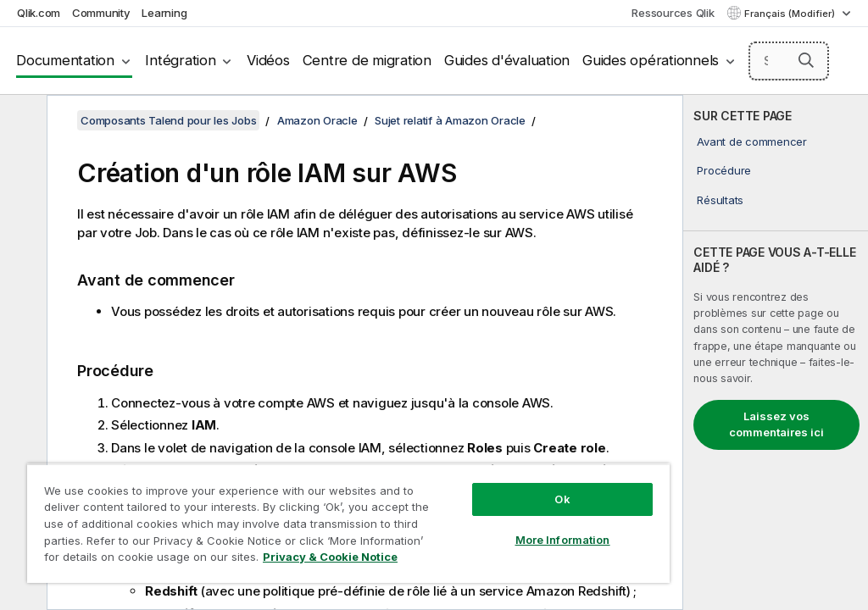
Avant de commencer (752, 141)
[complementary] (776, 352)
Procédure (724, 170)
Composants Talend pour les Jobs (168, 120)
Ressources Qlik (673, 13)
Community (101, 13)
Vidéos (268, 60)
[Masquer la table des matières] (21, 121)
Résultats (720, 200)
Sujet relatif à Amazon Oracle (450, 120)
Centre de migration (367, 60)
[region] (348, 523)
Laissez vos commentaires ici (776, 424)
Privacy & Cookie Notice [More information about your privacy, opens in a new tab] (330, 557)
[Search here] (789, 61)
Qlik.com (39, 13)
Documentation (65, 60)
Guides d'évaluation (507, 60)
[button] (806, 60)
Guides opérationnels (651, 60)
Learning (164, 13)
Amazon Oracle (317, 120)
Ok (562, 499)
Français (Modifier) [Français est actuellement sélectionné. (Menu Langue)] (791, 14)
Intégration (180, 60)
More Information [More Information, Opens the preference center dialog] (563, 540)
